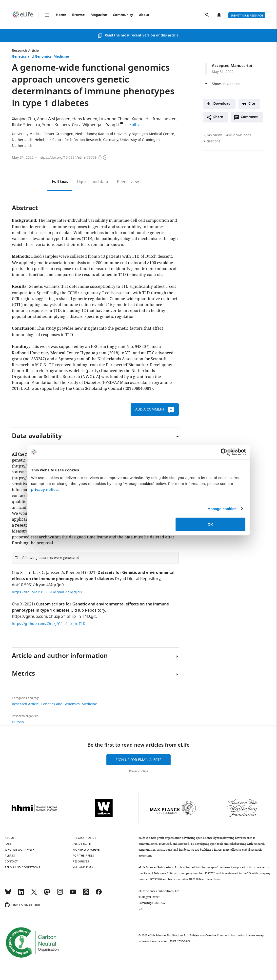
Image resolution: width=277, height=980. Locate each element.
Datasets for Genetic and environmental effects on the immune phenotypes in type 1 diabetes (93, 576)
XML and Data (83, 867)
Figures (92, 182)
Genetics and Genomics (32, 57)
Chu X (17, 573)
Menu (47, 15)
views (213, 135)
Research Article (25, 51)
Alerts (219, 15)
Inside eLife (82, 844)
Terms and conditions (22, 867)
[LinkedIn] (21, 894)
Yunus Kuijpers (56, 125)
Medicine (61, 57)
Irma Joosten (165, 119)
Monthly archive (86, 850)
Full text (60, 182)
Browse (78, 15)
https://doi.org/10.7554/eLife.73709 (68, 158)
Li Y (27, 573)
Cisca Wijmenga (87, 125)
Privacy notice (139, 771)
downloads (239, 135)
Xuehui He (141, 119)
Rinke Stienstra (26, 125)
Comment (251, 118)
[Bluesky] (8, 894)
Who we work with (20, 850)
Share (218, 117)
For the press (83, 856)
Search (208, 15)
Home (61, 15)
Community (123, 15)
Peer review (128, 182)
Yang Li (113, 125)
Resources (81, 861)
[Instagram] (60, 894)
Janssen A (55, 573)
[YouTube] (73, 894)
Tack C (38, 573)
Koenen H (75, 573)
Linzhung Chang (114, 119)
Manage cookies (222, 508)
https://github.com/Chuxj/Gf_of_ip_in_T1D (49, 624)
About (144, 15)
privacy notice (44, 490)
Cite (252, 104)
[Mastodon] (47, 894)
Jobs (8, 844)
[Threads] (86, 894)
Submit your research (247, 16)
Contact (11, 861)
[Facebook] (99, 894)
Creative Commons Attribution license (230, 935)
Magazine (99, 15)
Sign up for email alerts (138, 760)
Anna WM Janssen (54, 119)
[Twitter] (34, 894)
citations (212, 141)
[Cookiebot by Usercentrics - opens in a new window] (224, 452)
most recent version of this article (150, 36)
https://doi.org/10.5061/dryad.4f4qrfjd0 (47, 592)
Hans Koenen (85, 119)
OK (210, 524)
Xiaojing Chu (23, 119)
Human (18, 722)
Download (222, 104)
